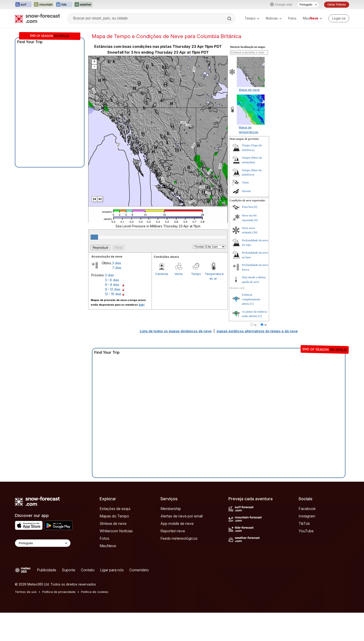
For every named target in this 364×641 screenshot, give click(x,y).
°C (255, 325)
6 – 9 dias (112, 285)
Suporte (68, 570)
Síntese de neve (113, 523)
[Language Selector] (43, 543)
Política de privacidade (59, 592)
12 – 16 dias (113, 294)
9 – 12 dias (113, 289)
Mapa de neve (249, 90)
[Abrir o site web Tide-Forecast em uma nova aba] (64, 5)
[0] (255, 207)
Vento (179, 274)
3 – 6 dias (112, 280)
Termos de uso (26, 592)
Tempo (252, 18)
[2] (260, 316)
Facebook (307, 509)
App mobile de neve (177, 523)
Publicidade (47, 570)
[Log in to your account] (339, 18)
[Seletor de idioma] (308, 5)
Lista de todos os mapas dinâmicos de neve (176, 331)
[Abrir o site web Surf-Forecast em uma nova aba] (23, 5)
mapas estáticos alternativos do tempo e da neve (257, 331)
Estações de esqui (115, 509)
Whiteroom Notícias (116, 531)
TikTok (304, 523)
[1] (252, 304)
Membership (171, 509)
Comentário (139, 570)
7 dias (117, 268)
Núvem (246, 191)
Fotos (292, 18)
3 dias (117, 263)
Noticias (274, 18)
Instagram (307, 516)
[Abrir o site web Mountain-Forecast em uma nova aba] (44, 5)
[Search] (230, 19)
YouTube (306, 531)
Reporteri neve (173, 531)
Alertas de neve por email (182, 516)
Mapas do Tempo (114, 516)
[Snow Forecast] (37, 18)
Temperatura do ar (213, 276)
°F (265, 325)
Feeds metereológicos (179, 538)
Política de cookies (95, 592)
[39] (255, 232)
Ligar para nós (112, 570)
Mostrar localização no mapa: (248, 47)
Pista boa (247, 207)
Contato (88, 570)
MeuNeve (108, 546)
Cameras (162, 274)
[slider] (94, 237)
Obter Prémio (337, 5)
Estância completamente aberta (251, 299)
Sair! (142, 305)
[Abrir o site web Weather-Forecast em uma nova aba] (83, 5)
